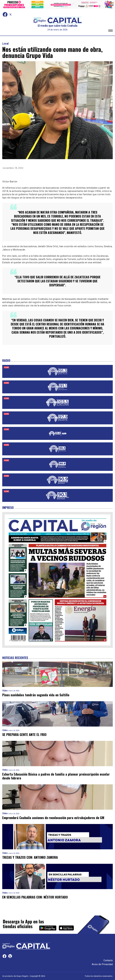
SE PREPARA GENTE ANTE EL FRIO (24, 735)
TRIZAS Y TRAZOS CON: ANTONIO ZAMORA (30, 857)
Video (5, 691)
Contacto (108, 960)
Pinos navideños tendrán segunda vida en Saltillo (36, 695)
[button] (111, 31)
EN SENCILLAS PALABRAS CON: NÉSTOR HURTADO (35, 897)
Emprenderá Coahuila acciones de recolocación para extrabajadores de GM (53, 818)
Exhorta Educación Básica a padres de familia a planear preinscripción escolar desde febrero (56, 776)
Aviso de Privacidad (102, 964)
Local (5, 44)
